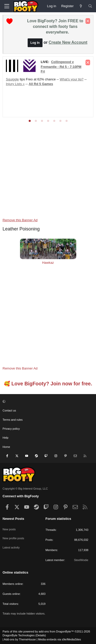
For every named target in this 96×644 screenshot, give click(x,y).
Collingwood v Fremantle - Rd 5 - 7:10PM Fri (61, 66)
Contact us (9, 410)
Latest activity (11, 547)
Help (6, 438)
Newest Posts (13, 519)
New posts (9, 529)
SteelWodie (81, 560)
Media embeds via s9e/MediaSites (60, 639)
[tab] (30, 121)
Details (41, 635)
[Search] (90, 6)
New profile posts (13, 538)
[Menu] (7, 6)
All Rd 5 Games (41, 84)
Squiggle (12, 79)
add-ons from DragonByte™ (56, 631)
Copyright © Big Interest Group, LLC (25, 489)
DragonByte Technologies (19, 635)
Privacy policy (11, 429)
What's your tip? (72, 79)
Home (6, 447)
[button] (47, 402)
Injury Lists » (15, 84)
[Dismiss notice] (88, 21)
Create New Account (68, 42)
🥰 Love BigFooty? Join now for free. (48, 384)
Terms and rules (13, 420)
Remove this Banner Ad (20, 220)
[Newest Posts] (81, 6)
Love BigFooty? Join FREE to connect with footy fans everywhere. (55, 27)
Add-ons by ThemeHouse (20, 639)
